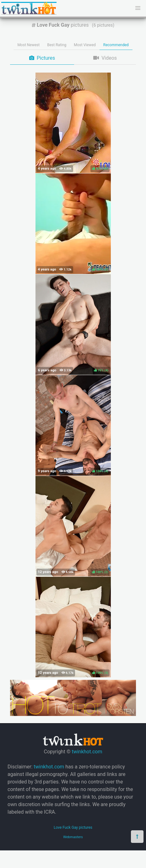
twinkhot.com (87, 752)
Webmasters (73, 837)
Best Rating (57, 45)
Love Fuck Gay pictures (73, 827)
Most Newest (28, 45)
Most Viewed (85, 45)
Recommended (116, 45)
